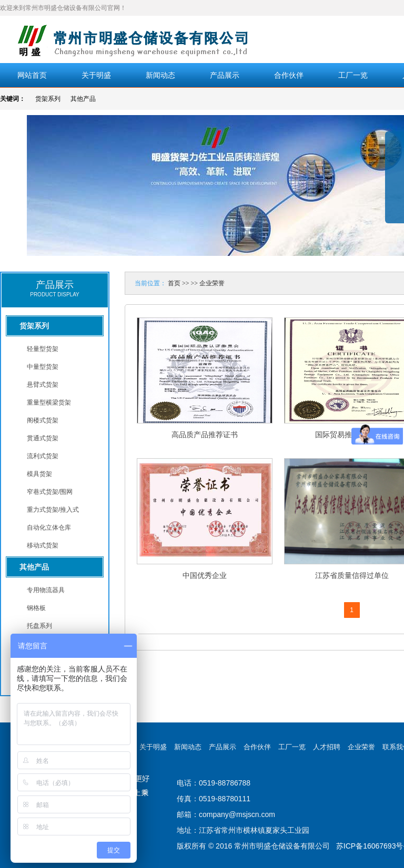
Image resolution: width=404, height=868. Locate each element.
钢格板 (36, 608)
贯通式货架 (43, 438)
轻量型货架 (43, 349)
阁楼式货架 (43, 420)
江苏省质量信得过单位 (352, 575)
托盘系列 (39, 626)
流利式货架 (43, 456)
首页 (174, 283)
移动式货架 (43, 545)
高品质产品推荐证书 (205, 435)
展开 (395, 185)
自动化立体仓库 (49, 528)
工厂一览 (353, 75)
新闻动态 (160, 75)
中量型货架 (43, 367)
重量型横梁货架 (49, 402)
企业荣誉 (212, 283)
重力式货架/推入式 (53, 510)
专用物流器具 (46, 590)
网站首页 (32, 75)
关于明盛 (96, 75)
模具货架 (39, 474)
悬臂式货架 (43, 385)
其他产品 (83, 99)
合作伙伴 (289, 75)
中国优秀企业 (205, 575)
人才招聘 (327, 747)
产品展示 (225, 75)
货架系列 (48, 99)
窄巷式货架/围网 (50, 492)
